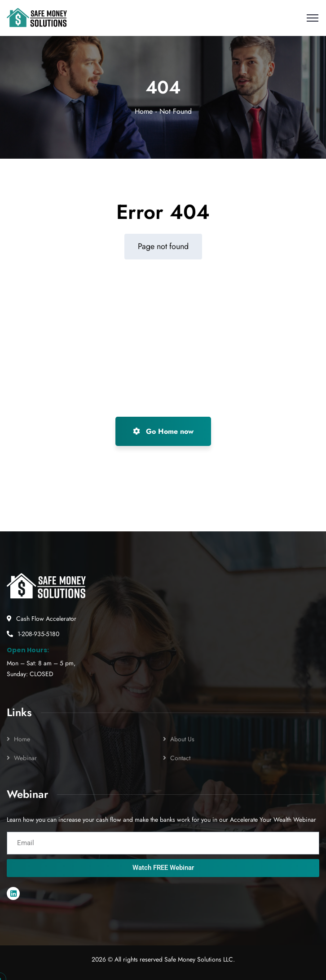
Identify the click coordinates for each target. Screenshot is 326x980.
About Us (182, 739)
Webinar (25, 758)
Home (144, 111)
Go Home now (163, 431)
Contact (180, 758)
